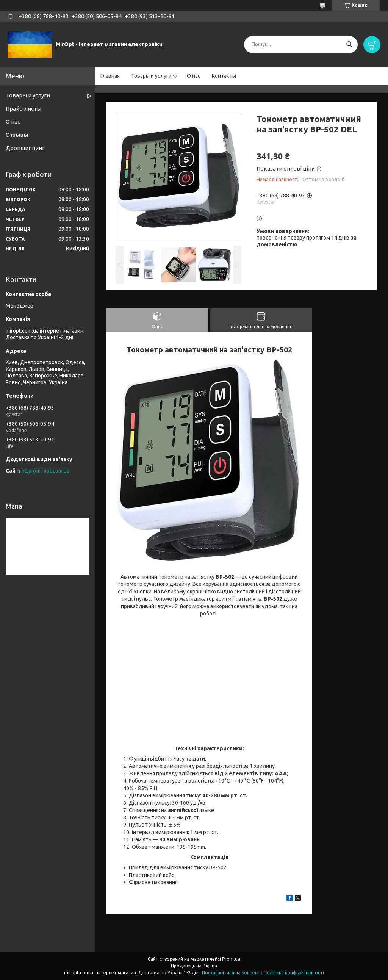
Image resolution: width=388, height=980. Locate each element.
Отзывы (17, 135)
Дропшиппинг (25, 148)
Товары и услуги (151, 76)
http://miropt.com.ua (45, 471)
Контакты (224, 76)
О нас (194, 76)
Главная (110, 76)
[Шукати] (349, 45)
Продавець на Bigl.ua (194, 966)
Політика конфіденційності (294, 973)
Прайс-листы (23, 109)
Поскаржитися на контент (231, 973)
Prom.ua (231, 959)
